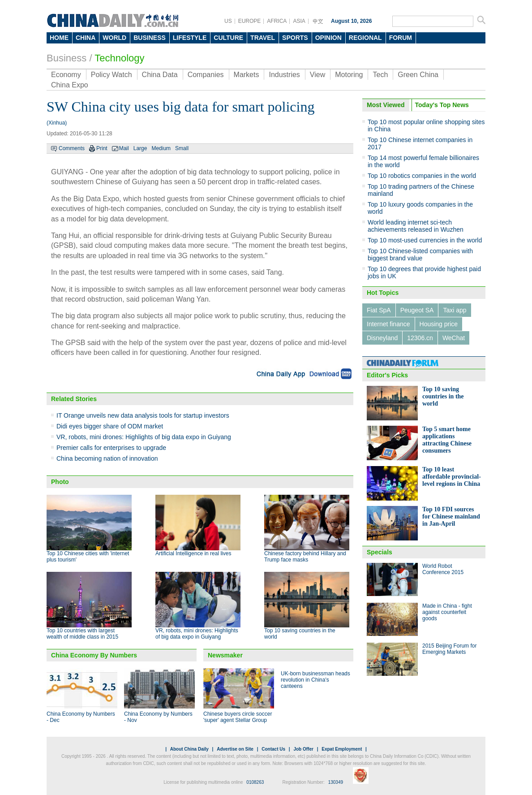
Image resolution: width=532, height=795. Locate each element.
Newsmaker (225, 655)
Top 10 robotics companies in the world (422, 176)
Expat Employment (342, 749)
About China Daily (189, 749)
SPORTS (295, 38)
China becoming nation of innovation (107, 458)
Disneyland (382, 338)
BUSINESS (150, 38)
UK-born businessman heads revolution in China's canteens (315, 680)
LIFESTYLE (190, 38)
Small (182, 148)
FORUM (401, 38)
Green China (418, 75)
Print (102, 148)
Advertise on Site (235, 749)
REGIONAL (365, 38)
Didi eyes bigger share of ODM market (110, 426)
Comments (72, 148)
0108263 (255, 782)
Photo (60, 482)
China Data (160, 75)
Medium (161, 148)
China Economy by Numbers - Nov (158, 717)
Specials (380, 552)
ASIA (299, 21)
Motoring (349, 75)
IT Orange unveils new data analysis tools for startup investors (143, 415)
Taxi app (455, 310)
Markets (247, 75)
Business (66, 58)
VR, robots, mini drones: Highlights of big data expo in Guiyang (144, 437)
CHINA (86, 38)
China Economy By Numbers (94, 655)
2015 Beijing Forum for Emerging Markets (449, 649)
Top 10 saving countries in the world (443, 396)
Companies (206, 75)
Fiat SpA (379, 310)
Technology (119, 58)
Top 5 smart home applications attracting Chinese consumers (447, 440)
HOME (59, 38)
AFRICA (277, 21)
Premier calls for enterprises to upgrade (111, 448)
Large (140, 148)
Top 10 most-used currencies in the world (425, 240)
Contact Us (273, 749)
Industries (284, 75)
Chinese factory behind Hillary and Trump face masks (305, 557)
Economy (66, 75)
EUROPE (250, 21)
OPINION (328, 38)
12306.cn (420, 338)
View (317, 75)
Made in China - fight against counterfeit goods (447, 612)
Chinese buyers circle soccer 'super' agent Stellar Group (238, 717)
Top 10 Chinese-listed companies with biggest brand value (420, 255)
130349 (336, 782)
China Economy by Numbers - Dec (81, 717)
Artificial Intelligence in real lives (193, 553)
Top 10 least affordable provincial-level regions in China (452, 477)
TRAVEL (263, 38)
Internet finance (388, 324)
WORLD (114, 38)
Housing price (439, 324)
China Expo (70, 85)
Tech (380, 75)
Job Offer (303, 749)
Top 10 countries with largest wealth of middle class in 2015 (82, 634)
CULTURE (228, 38)
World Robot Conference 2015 (443, 569)
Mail (124, 148)
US (228, 21)
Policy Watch (112, 75)
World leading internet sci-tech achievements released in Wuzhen (416, 226)
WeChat (454, 338)
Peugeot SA (417, 310)
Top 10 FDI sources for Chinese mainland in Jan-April (451, 516)
